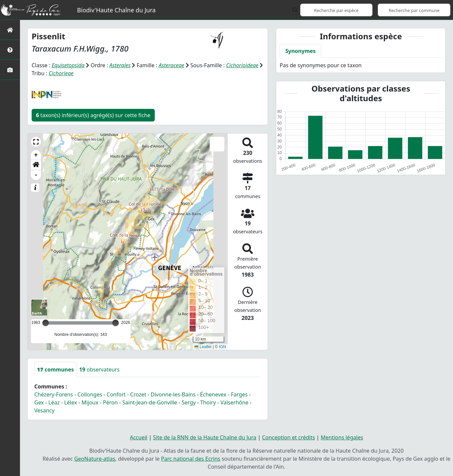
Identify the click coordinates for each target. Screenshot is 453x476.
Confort (116, 394)
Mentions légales (342, 437)
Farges (239, 394)
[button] (36, 142)
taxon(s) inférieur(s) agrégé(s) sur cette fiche (93, 115)
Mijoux (90, 402)
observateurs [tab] (99, 369)
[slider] (115, 323)
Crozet (138, 394)
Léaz (54, 402)
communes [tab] (55, 369)
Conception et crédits (288, 437)
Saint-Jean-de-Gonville (150, 402)
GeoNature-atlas (95, 459)
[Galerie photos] (10, 70)
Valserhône (234, 402)
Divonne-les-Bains (173, 394)
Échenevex (213, 394)
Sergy (189, 402)
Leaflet (203, 347)
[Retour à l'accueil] (10, 30)
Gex (39, 402)
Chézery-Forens (54, 394)
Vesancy (44, 410)
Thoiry (208, 402)
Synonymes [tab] (300, 51)
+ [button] (36, 155)
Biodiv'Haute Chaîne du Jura (116, 10)
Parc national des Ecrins (191, 459)
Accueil (139, 437)
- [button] (36, 175)
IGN (223, 347)
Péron (110, 402)
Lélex (71, 402)
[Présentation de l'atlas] (10, 50)
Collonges (90, 394)
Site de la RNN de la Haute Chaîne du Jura (205, 437)
